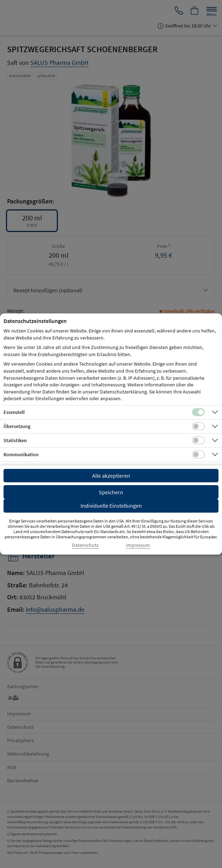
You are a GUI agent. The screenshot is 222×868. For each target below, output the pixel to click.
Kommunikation (21, 454)
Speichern (111, 492)
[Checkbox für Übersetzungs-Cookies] (198, 426)
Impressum (138, 545)
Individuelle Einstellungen (111, 506)
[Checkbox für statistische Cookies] (198, 440)
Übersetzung (17, 426)
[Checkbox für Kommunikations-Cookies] (198, 454)
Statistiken (15, 440)
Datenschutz (85, 545)
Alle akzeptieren (111, 476)
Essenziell (14, 412)
